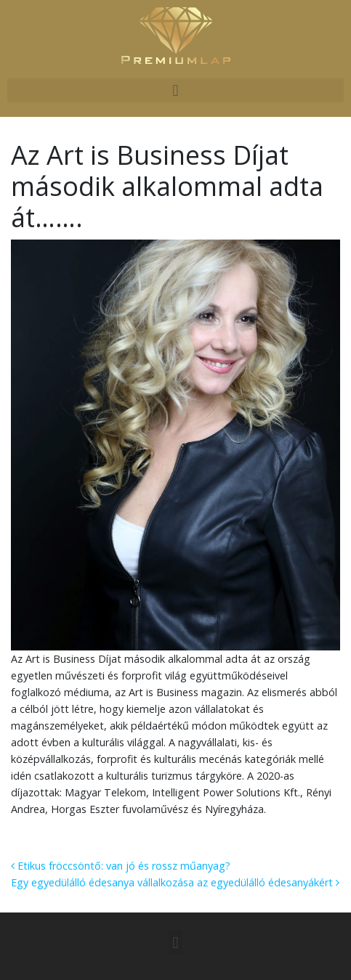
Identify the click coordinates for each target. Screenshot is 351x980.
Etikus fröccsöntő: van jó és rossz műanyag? (121, 866)
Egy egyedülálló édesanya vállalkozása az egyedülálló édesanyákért (175, 882)
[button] (175, 90)
